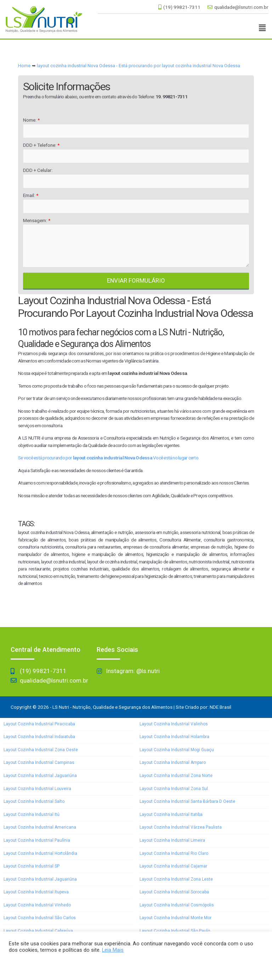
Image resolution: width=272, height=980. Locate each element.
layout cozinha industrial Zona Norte (176, 776)
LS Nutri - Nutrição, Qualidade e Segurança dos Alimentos (112, 707)
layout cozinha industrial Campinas (39, 762)
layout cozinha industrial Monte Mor (175, 918)
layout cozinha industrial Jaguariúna (40, 776)
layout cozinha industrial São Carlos (40, 918)
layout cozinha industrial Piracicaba (39, 724)
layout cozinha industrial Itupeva (36, 892)
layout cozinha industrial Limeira (172, 840)
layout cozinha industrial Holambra (174, 737)
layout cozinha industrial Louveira (37, 789)
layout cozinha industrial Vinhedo (37, 905)
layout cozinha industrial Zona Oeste (41, 750)
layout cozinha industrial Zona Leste (176, 879)
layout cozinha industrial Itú (32, 814)
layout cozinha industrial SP (32, 866)
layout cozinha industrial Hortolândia (40, 853)
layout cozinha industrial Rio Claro (174, 853)
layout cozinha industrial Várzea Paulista (181, 827)
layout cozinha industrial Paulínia (37, 840)
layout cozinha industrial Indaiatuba (39, 737)
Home (24, 66)
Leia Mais (113, 950)
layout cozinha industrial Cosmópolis (177, 905)
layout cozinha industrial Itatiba (171, 814)
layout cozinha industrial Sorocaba (174, 892)
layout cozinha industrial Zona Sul (174, 789)
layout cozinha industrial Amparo (173, 762)
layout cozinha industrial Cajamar (173, 866)
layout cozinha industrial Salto (34, 801)
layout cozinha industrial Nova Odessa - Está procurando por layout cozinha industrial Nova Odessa (138, 66)
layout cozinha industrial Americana (40, 827)
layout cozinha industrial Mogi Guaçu (177, 750)
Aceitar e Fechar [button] (31, 964)
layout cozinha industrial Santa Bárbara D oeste (187, 801)
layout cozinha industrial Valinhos (174, 724)
